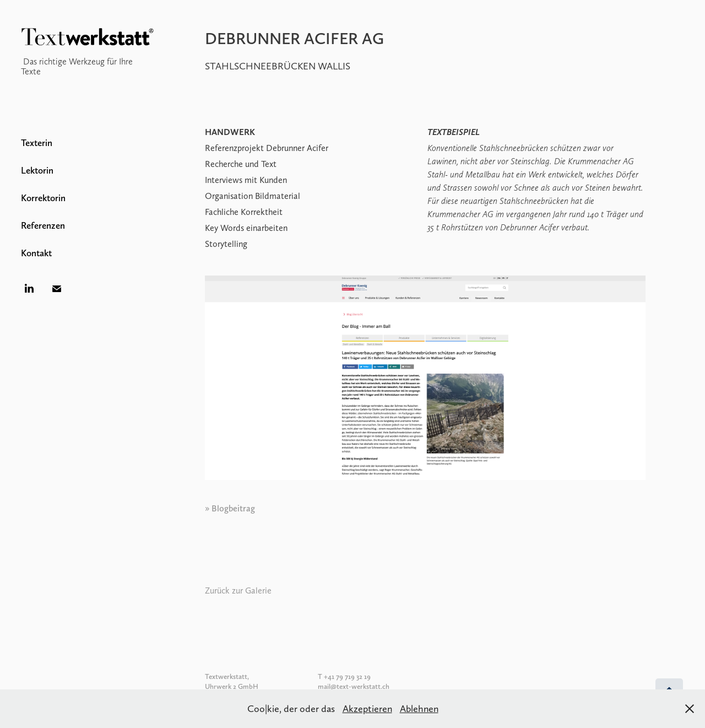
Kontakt (36, 253)
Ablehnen (419, 708)
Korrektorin (43, 198)
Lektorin (37, 170)
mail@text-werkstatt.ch (354, 686)
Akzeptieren (367, 708)
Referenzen (43, 225)
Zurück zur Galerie (238, 591)
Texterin (37, 143)
